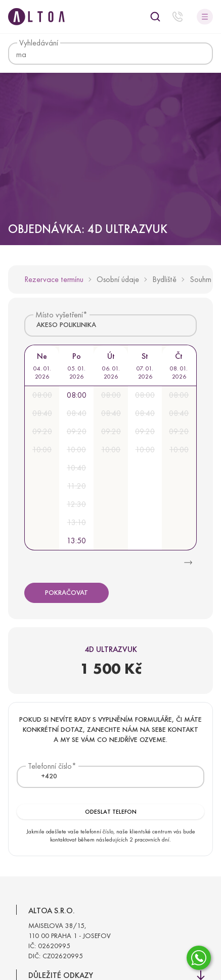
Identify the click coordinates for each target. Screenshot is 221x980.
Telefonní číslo (50, 766)
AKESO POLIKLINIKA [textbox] (66, 325)
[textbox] (43, 776)
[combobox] (111, 325)
